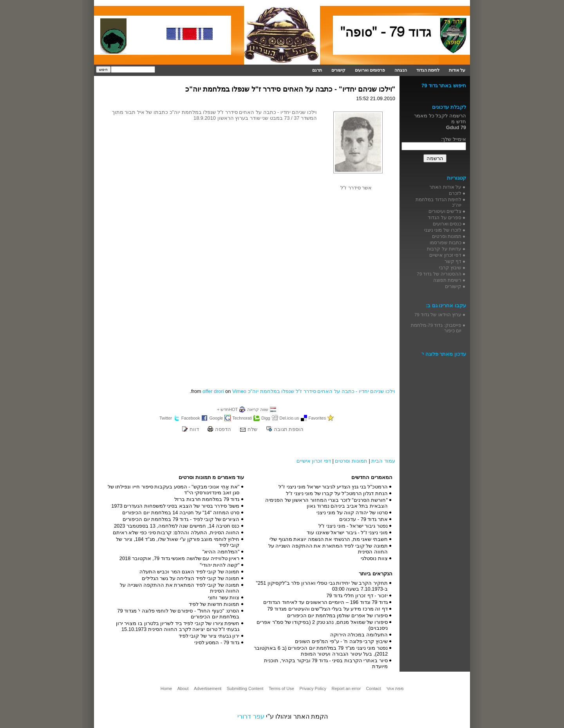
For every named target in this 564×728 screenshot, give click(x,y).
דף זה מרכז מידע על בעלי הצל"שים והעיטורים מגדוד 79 (327, 609)
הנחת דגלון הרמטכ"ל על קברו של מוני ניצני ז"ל (337, 493)
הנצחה (401, 70)
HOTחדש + (227, 409)
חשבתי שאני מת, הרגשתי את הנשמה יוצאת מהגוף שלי (329, 539)
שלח (252, 429)
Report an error (346, 688)
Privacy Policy (313, 688)
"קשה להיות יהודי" (220, 565)
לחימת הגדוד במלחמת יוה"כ (438, 202)
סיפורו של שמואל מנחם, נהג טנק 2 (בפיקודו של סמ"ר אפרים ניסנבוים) (322, 625)
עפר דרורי (251, 716)
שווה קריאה (258, 409)
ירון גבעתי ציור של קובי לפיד (209, 636)
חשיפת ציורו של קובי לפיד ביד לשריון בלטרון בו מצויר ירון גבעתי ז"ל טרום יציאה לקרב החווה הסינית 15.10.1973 (178, 626)
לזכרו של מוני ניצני (443, 230)
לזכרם (455, 193)
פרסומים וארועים (370, 70)
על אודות (457, 70)
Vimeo (239, 391)
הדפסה (223, 429)
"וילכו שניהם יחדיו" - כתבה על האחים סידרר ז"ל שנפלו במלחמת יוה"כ (290, 89)
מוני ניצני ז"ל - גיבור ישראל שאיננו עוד (347, 532)
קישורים (338, 70)
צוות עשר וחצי (224, 597)
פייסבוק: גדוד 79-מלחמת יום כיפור (436, 328)
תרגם (317, 70)
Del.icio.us (289, 418)
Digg (266, 418)
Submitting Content (245, 688)
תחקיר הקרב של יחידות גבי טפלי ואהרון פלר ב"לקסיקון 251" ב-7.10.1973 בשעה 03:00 (322, 586)
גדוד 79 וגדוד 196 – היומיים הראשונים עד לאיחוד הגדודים (325, 602)
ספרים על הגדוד (445, 217)
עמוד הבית (383, 461)
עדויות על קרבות (444, 249)
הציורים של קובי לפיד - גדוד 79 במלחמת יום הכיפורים (181, 519)
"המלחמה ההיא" (221, 552)
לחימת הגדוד (428, 70)
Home (166, 688)
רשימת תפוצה (447, 280)
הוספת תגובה (289, 429)
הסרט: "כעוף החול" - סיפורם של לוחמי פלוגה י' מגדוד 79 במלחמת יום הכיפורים (178, 614)
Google (216, 418)
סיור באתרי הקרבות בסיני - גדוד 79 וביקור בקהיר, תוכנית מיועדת (326, 663)
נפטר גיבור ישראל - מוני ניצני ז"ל (353, 526)
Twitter (166, 418)
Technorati (242, 418)
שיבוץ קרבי (450, 268)
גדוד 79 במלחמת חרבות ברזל (207, 499)
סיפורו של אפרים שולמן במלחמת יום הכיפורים (337, 615)
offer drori (213, 391)
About (183, 688)
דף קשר (453, 261)
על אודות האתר (445, 187)
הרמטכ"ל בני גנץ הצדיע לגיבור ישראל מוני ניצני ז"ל (333, 487)
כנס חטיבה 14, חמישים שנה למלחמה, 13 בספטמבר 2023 (177, 526)
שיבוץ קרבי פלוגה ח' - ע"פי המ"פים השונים (341, 641)
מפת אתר (395, 688)
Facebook (191, 418)
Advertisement (208, 688)
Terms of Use (281, 688)
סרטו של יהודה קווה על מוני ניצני (352, 513)
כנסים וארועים (447, 224)
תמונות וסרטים (351, 461)
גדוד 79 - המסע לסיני (217, 642)
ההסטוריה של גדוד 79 (439, 274)
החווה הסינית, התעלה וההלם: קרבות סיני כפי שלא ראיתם (176, 532)
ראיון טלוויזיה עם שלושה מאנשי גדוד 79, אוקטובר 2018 (180, 558)
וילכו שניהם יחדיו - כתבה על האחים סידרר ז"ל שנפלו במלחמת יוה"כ (322, 391)
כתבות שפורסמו (446, 242)
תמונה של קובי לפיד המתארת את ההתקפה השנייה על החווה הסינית (328, 549)
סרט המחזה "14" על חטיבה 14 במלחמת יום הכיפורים (181, 513)
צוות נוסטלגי (374, 558)
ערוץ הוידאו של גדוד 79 (438, 314)
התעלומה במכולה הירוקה (359, 635)
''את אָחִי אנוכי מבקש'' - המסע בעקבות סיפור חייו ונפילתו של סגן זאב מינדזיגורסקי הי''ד (174, 490)
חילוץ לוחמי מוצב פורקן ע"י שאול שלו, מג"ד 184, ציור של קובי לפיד (178, 542)
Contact (374, 688)
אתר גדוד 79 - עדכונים (363, 519)
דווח (194, 429)
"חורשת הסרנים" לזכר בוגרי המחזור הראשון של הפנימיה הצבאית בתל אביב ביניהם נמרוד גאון (326, 503)
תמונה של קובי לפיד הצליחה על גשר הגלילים (191, 578)
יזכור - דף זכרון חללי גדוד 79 (357, 596)
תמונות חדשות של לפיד (214, 604)
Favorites (317, 418)
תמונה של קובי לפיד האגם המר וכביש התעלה (190, 572)
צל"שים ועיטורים (445, 211)
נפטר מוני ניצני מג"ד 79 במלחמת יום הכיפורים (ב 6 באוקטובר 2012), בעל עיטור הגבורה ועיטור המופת (321, 651)
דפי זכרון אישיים (314, 461)
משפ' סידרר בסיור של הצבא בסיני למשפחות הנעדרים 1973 (175, 506)
